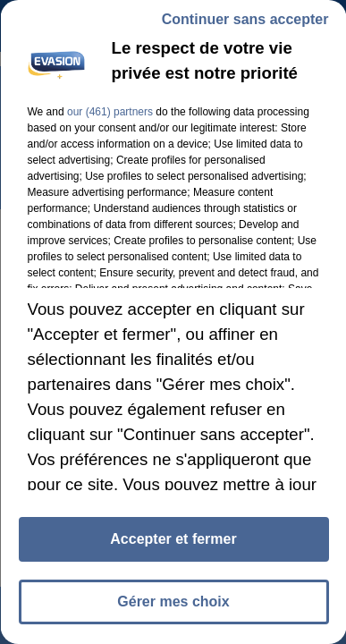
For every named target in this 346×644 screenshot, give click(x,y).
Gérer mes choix (173, 602)
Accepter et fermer (173, 539)
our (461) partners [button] (109, 112)
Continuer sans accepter (245, 19)
